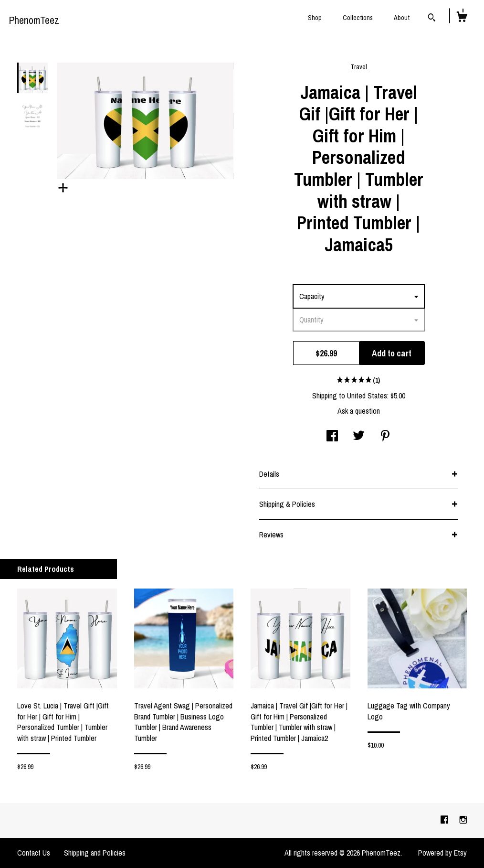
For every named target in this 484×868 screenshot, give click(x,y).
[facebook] (445, 820)
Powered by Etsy (442, 853)
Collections (358, 18)
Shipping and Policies (95, 853)
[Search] (432, 19)
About (402, 18)
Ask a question (359, 411)
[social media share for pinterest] (385, 437)
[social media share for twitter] (359, 437)
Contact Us (34, 853)
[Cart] (462, 18)
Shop (315, 18)
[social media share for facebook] (332, 437)
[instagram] (463, 820)
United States (367, 396)
